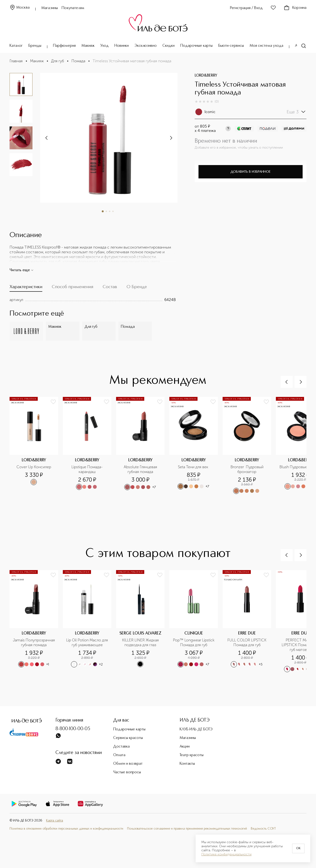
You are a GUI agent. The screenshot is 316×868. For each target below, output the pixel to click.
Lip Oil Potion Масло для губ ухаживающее (87, 642)
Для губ (58, 61)
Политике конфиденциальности (226, 854)
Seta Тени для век (194, 467)
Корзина (295, 8)
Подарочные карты (196, 46)
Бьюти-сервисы (231, 46)
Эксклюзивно (146, 46)
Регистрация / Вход (246, 8)
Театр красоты (192, 755)
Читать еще (22, 270)
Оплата (119, 755)
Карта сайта (55, 821)
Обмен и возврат (128, 764)
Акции (185, 747)
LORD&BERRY (206, 76)
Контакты (187, 764)
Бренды (35, 46)
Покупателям (73, 8)
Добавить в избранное (251, 172)
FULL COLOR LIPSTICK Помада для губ (247, 642)
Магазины (50, 8)
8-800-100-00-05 (73, 729)
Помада (78, 61)
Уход (104, 46)
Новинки (122, 46)
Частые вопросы (127, 772)
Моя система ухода (266, 46)
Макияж (88, 46)
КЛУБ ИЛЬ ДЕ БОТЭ (196, 729)
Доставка (121, 747)
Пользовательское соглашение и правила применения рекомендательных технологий (187, 829)
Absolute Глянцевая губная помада (141, 469)
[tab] (26, 288)
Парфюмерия (64, 46)
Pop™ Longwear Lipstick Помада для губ (194, 642)
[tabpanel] (93, 300)
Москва (20, 8)
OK (298, 848)
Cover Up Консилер (34, 467)
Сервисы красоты (128, 738)
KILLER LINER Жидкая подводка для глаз (141, 642)
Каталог (16, 46)
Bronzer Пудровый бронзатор (247, 469)
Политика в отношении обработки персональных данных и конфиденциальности (66, 829)
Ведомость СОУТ (263, 829)
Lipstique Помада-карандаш (87, 469)
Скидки (169, 46)
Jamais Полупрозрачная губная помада (34, 642)
